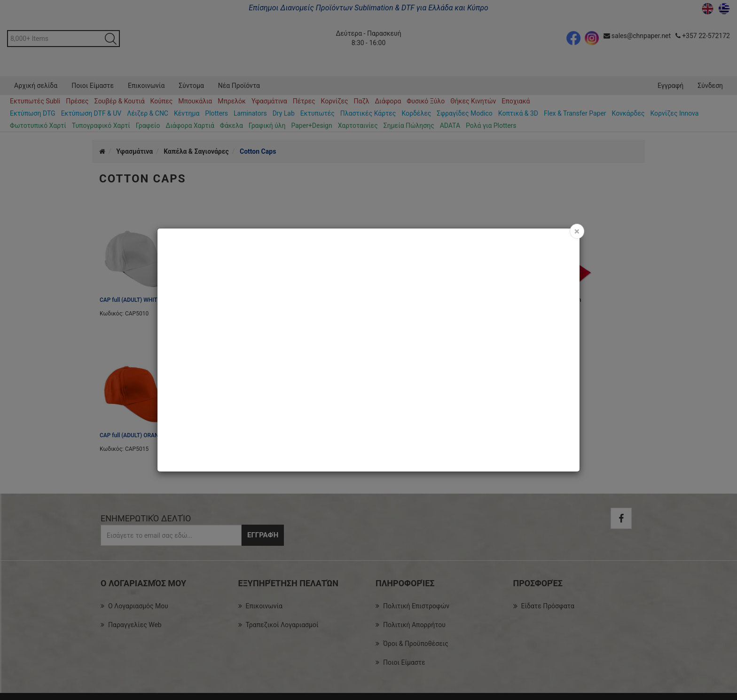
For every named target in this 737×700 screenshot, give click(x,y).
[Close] (577, 231)
